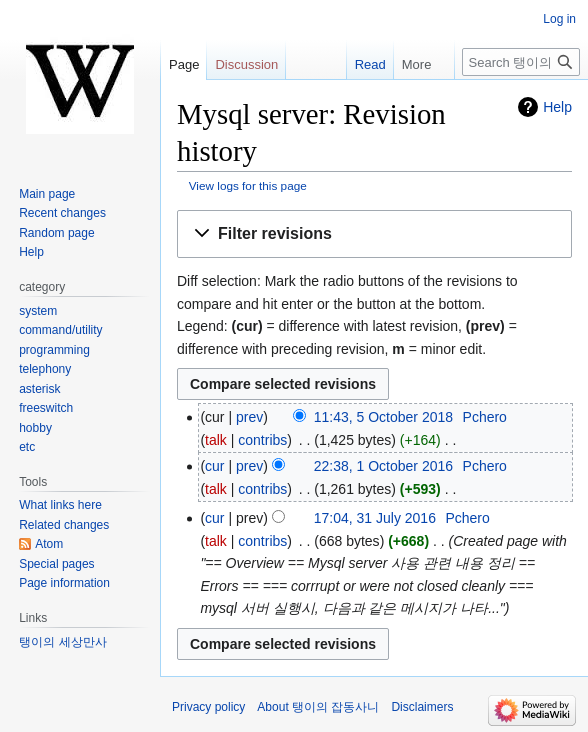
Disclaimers (422, 707)
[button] (374, 234)
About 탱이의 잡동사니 (318, 707)
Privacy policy (208, 707)
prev (249, 417)
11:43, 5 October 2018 (383, 417)
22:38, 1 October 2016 (383, 466)
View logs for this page (248, 185)
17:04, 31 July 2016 (375, 518)
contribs (262, 440)
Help (557, 107)
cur (214, 466)
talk (216, 440)
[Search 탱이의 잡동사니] (521, 62)
